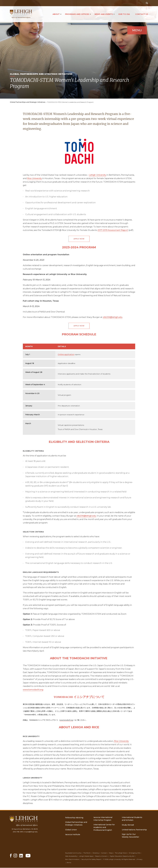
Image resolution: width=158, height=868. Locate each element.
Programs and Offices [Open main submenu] (77, 14)
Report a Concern (101, 856)
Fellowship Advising (74, 818)
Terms (69, 863)
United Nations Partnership (134, 830)
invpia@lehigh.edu (31, 832)
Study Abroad (128, 825)
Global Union (71, 830)
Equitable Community (73, 853)
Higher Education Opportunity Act (122, 856)
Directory (96, 853)
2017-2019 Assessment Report (113, 230)
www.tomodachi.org (33, 690)
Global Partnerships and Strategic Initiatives (28, 102)
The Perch (87, 853)
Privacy (140, 860)
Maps (111, 853)
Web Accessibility (71, 856)
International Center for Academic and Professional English (104, 828)
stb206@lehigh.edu (113, 317)
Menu (136, 32)
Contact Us (142, 14)
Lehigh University (97, 175)
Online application (66, 355)
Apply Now (79, 239)
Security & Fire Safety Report (91, 860)
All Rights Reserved (128, 860)
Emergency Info (134, 853)
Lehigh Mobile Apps (86, 856)
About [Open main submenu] (56, 14)
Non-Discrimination (72, 860)
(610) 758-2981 (18, 832)
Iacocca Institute (73, 835)
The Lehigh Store (121, 853)
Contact (104, 853)
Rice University (35, 178)
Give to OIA (124, 14)
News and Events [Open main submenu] (104, 14)
